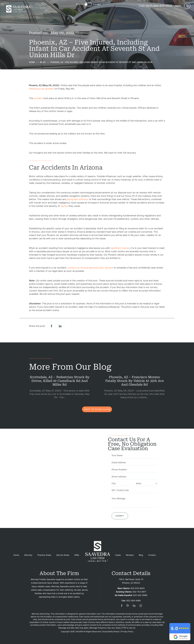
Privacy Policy (127, 632)
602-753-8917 (139, 592)
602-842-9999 (140, 595)
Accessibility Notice (111, 632)
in (134, 606)
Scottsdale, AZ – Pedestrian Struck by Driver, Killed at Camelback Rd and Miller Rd (60, 381)
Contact (152, 555)
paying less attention (77, 199)
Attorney (28, 555)
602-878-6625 (163, 6)
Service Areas (63, 555)
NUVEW (79, 632)
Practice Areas (44, 555)
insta (141, 606)
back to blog (93, 409)
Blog (141, 555)
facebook (52, 326)
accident (38, 98)
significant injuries (120, 248)
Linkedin (60, 326)
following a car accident (42, 89)
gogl (128, 606)
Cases (118, 555)
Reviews (130, 555)
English (80, 4)
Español (97, 4)
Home (16, 555)
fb (121, 606)
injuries (64, 206)
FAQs (77, 555)
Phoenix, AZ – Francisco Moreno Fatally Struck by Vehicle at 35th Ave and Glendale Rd (134, 381)
